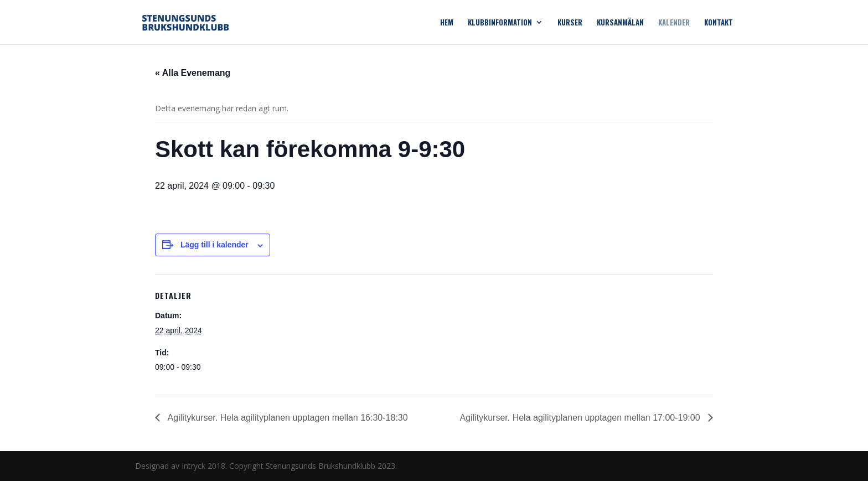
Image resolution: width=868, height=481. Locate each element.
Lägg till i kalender (215, 245)
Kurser (570, 23)
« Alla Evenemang (193, 73)
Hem (447, 23)
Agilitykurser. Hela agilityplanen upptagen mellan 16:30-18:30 (287, 418)
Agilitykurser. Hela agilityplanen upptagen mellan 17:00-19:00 (582, 418)
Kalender (674, 23)
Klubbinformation (500, 23)
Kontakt (719, 23)
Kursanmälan (620, 23)
